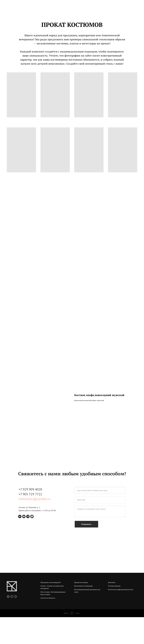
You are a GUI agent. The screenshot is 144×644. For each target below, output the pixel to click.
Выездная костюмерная (83, 613)
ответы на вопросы (48, 625)
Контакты (112, 609)
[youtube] (16, 623)
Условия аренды (114, 613)
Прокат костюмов (81, 609)
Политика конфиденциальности (121, 616)
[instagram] (12, 623)
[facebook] (8, 623)
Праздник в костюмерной (51, 609)
